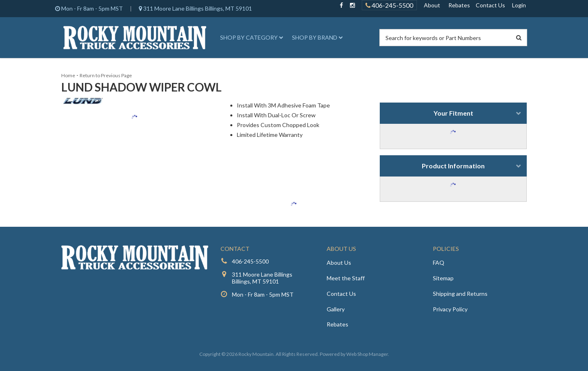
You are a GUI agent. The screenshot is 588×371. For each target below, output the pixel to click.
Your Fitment (453, 113)
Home (68, 75)
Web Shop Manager (367, 354)
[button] (250, 38)
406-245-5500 (250, 261)
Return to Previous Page (106, 75)
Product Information (453, 166)
